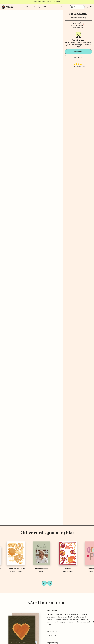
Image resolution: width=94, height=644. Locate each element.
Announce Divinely (79, 18)
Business (64, 7)
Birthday (37, 7)
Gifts (45, 7)
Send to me (78, 57)
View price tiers (78, 27)
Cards (29, 7)
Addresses (54, 7)
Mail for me (78, 52)
